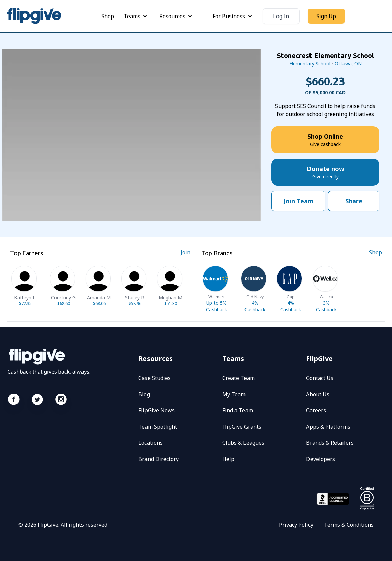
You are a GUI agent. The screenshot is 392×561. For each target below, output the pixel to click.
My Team (234, 394)
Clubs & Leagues (243, 443)
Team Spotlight (158, 427)
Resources (176, 16)
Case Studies (155, 378)
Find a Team (238, 410)
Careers (316, 410)
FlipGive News (157, 410)
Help (228, 459)
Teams (136, 16)
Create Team (238, 378)
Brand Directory (159, 459)
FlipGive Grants (242, 427)
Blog (144, 394)
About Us (318, 394)
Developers (321, 459)
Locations (151, 443)
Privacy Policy (296, 525)
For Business (233, 16)
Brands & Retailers (330, 443)
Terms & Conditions (349, 525)
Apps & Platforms (328, 427)
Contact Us (320, 378)
